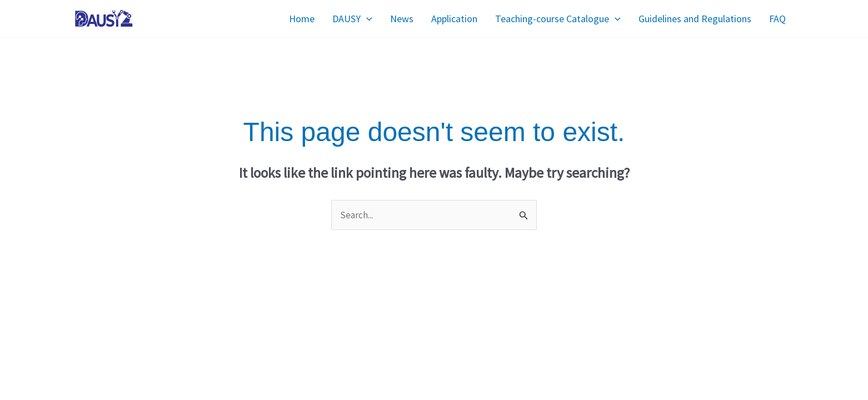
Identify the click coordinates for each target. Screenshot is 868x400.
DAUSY (352, 19)
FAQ (777, 19)
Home (302, 19)
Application (454, 19)
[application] (366, 19)
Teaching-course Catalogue (558, 19)
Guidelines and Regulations (695, 19)
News (402, 19)
